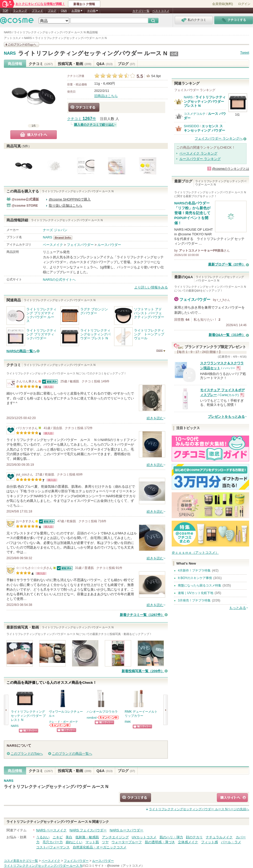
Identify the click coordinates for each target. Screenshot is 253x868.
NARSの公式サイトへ (59, 280)
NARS (10, 53)
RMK (128, 722)
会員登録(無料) (223, 4)
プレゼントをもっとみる (226, 417)
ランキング (20, 11)
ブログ (52, 11)
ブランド (37, 11)
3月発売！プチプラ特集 (194, 600)
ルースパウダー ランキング (200, 159)
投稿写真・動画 (74, 64)
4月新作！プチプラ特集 (194, 570)
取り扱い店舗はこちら (66, 206)
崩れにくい (74, 842)
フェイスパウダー (80, 245)
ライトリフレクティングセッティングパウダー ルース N (93, 53)
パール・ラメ (231, 842)
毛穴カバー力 (53, 842)
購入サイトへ (34, 135)
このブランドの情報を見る (21, 45)
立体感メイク (188, 842)
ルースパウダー (109, 245)
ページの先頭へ (199, 809)
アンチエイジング (115, 837)
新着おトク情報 (84, 4)
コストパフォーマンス (53, 847)
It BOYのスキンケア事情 (195, 578)
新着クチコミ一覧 (142, 615)
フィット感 (209, 842)
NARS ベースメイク (51, 830)
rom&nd (92, 718)
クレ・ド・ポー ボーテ (63, 722)
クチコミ (41, 64)
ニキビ (58, 837)
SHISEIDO (191, 126)
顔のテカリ (194, 837)
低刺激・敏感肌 (87, 837)
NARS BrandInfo (64, 238)
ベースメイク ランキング (198, 153)
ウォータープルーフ (127, 842)
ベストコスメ (161, 11)
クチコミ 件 (82, 119)
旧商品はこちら (106, 96)
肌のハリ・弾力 (171, 837)
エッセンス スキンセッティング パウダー (204, 128)
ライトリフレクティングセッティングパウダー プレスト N (205, 101)
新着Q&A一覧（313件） (227, 335)
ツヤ (105, 842)
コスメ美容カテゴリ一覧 (21, 861)
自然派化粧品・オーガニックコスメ (100, 847)
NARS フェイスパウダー (88, 830)
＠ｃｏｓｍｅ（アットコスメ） (195, 553)
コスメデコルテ (195, 114)
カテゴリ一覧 (141, 11)
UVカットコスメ (144, 837)
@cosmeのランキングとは (231, 169)
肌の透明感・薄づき (160, 842)
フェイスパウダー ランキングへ (219, 138)
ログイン (244, 4)
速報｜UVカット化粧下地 (196, 593)
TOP (5, 11)
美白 (69, 837)
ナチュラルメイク (219, 837)
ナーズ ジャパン (55, 230)
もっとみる (238, 608)
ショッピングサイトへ (29, 731)
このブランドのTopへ (27, 754)
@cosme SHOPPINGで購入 (70, 199)
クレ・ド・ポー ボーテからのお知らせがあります (60, 725)
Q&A (64, 11)
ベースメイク (53, 245)
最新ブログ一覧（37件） (227, 264)
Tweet (245, 53)
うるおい (43, 837)
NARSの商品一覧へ (21, 351)
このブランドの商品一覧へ (72, 754)
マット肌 (92, 842)
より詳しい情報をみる (151, 287)
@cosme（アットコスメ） (126, 866)
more (159, 350)
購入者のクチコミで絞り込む (94, 125)
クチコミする (84, 107)
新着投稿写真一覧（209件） (143, 671)
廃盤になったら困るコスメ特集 (200, 585)
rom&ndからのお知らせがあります (108, 717)
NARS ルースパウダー (127, 830)
